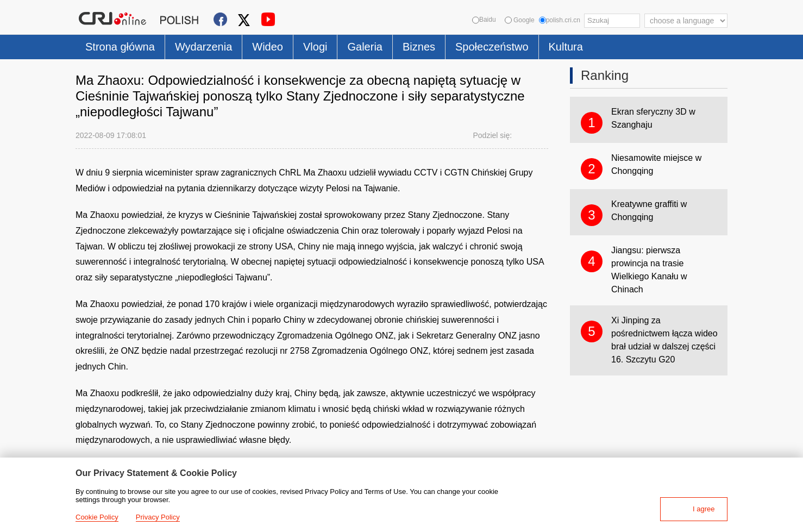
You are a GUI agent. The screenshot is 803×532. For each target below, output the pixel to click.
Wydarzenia (203, 47)
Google (520, 20)
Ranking (605, 75)
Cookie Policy (97, 517)
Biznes (419, 47)
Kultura (566, 47)
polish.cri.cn (560, 20)
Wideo (268, 47)
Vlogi (315, 47)
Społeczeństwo (492, 47)
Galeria (365, 47)
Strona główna (120, 47)
